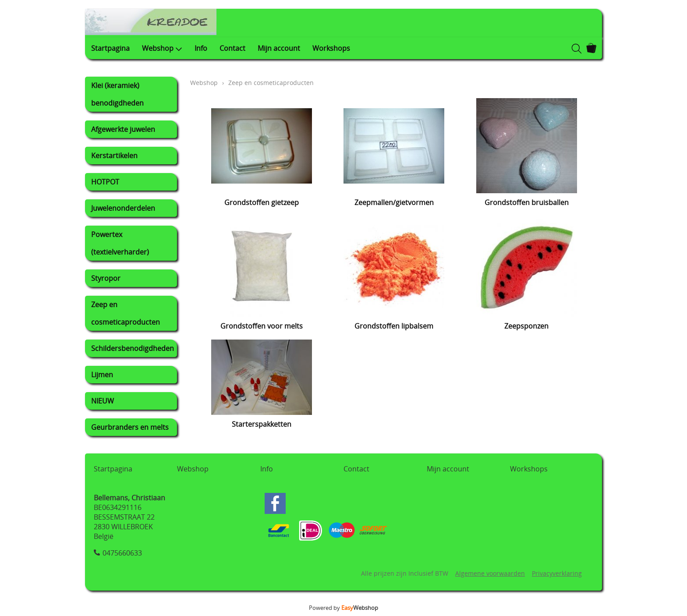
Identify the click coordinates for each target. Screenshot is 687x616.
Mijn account (279, 48)
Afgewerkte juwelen (123, 129)
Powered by (343, 608)
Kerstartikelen (114, 156)
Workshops (331, 48)
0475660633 (122, 553)
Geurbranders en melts (130, 427)
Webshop (162, 48)
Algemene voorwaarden (490, 573)
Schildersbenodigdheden (133, 348)
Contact (232, 48)
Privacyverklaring (557, 573)
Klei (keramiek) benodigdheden (117, 94)
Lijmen (102, 375)
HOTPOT (105, 182)
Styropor (106, 278)
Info (201, 48)
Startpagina (110, 48)
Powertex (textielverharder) (120, 243)
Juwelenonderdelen (123, 208)
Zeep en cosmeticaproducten (126, 313)
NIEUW (103, 401)
